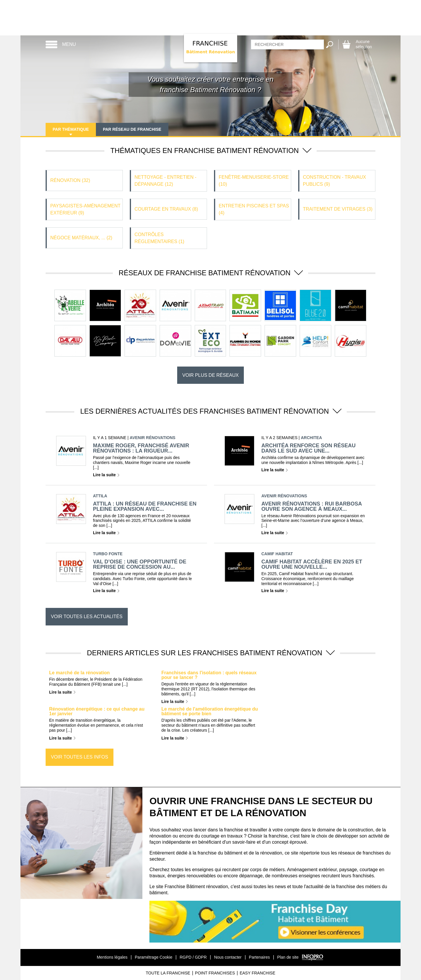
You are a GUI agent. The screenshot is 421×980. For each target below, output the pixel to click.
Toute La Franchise (168, 973)
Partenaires (259, 957)
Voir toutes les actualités (87, 617)
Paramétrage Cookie (153, 957)
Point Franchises (215, 973)
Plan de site (288, 957)
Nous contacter (228, 957)
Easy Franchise (258, 973)
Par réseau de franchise (132, 129)
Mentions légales (112, 957)
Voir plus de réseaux (211, 375)
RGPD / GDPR (193, 957)
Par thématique (71, 129)
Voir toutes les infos (80, 757)
